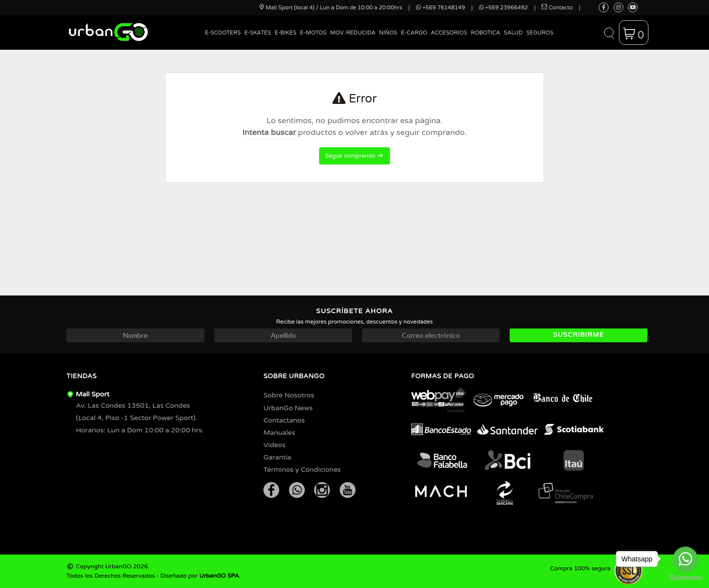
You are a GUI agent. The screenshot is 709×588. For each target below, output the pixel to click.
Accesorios (449, 33)
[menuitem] (223, 40)
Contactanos (284, 420)
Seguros (540, 33)
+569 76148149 (440, 8)
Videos (274, 445)
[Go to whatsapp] (685, 559)
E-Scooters (223, 33)
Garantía (277, 457)
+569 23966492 (503, 8)
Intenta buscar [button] (269, 132)
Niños (388, 33)
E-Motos (313, 33)
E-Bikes (286, 33)
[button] (609, 33)
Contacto (557, 8)
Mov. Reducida (353, 33)
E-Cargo (414, 33)
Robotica (485, 33)
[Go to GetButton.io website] (685, 578)
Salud (513, 33)
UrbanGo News (288, 408)
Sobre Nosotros (289, 395)
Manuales (279, 433)
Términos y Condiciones (302, 470)
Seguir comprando (354, 156)
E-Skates (258, 33)
